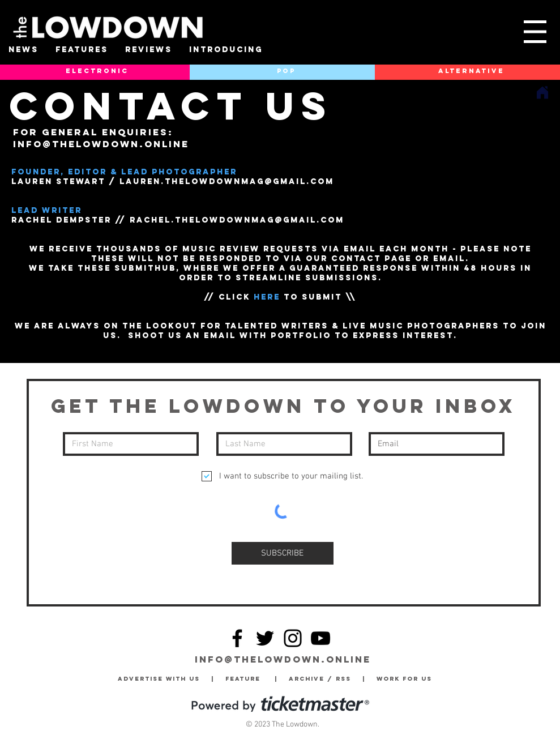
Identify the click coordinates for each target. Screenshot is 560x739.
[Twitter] (265, 638)
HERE (267, 297)
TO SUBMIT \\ (319, 297)
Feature (250, 679)
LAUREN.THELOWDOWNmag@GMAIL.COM (227, 181)
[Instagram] (293, 638)
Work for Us (407, 679)
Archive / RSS (323, 679)
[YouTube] (320, 638)
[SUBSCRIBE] (283, 553)
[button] (535, 32)
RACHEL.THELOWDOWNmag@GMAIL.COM (237, 220)
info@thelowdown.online (101, 144)
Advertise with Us (159, 679)
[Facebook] (237, 638)
